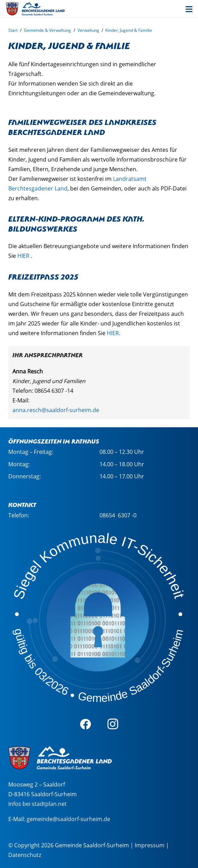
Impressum (150, 845)
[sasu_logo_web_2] (35, 9)
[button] (189, 9)
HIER (23, 256)
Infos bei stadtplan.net (37, 804)
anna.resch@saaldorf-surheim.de (56, 410)
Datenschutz (25, 855)
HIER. (114, 333)
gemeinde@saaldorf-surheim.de (68, 819)
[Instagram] (113, 724)
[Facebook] (85, 724)
